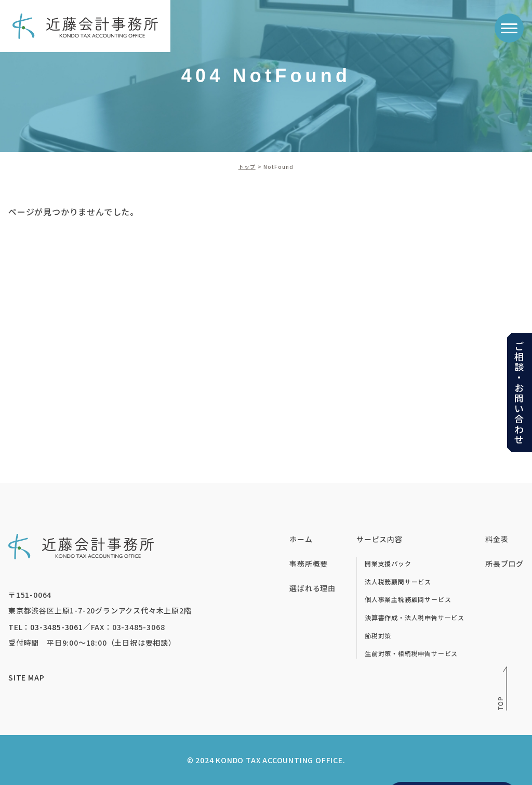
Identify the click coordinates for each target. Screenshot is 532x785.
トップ (247, 167)
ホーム (301, 539)
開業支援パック (388, 563)
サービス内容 (380, 539)
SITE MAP (26, 677)
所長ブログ (504, 564)
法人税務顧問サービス (398, 581)
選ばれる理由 (312, 588)
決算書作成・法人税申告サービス (415, 617)
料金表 (497, 539)
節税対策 (378, 636)
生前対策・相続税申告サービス (411, 653)
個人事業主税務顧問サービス (408, 599)
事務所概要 (309, 564)
